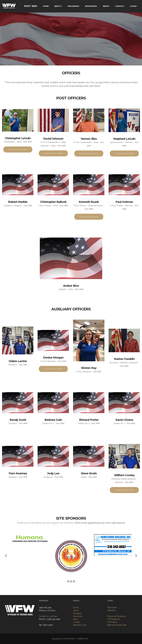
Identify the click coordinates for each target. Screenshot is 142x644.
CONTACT (120, 6)
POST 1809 (31, 6)
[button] (6, 555)
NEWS (106, 6)
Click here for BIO (18, 155)
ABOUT (58, 6)
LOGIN (133, 6)
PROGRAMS (73, 6)
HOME (46, 6)
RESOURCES (91, 6)
